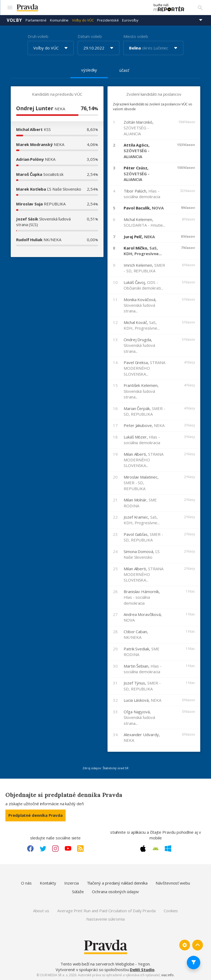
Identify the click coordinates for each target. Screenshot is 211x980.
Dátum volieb (90, 36)
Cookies (171, 911)
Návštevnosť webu (173, 883)
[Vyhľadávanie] (200, 8)
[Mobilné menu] (10, 8)
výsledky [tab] (89, 70)
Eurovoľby (130, 20)
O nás (26, 883)
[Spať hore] (198, 945)
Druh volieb (38, 36)
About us (41, 911)
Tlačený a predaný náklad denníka (117, 883)
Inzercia (71, 883)
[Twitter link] (43, 849)
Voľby (14, 20)
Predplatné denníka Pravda (35, 815)
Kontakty (48, 883)
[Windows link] (168, 849)
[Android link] (156, 849)
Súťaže (78, 892)
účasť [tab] (124, 70)
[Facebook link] (30, 849)
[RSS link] (80, 849)
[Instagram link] (55, 849)
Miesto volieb (136, 36)
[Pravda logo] (81, 8)
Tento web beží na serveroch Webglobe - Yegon (105, 964)
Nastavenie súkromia (105, 919)
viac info (167, 975)
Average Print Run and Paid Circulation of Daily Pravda (106, 911)
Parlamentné (36, 20)
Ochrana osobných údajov (115, 892)
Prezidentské (108, 20)
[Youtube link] (68, 849)
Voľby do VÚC (83, 20)
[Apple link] (143, 849)
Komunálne (59, 20)
